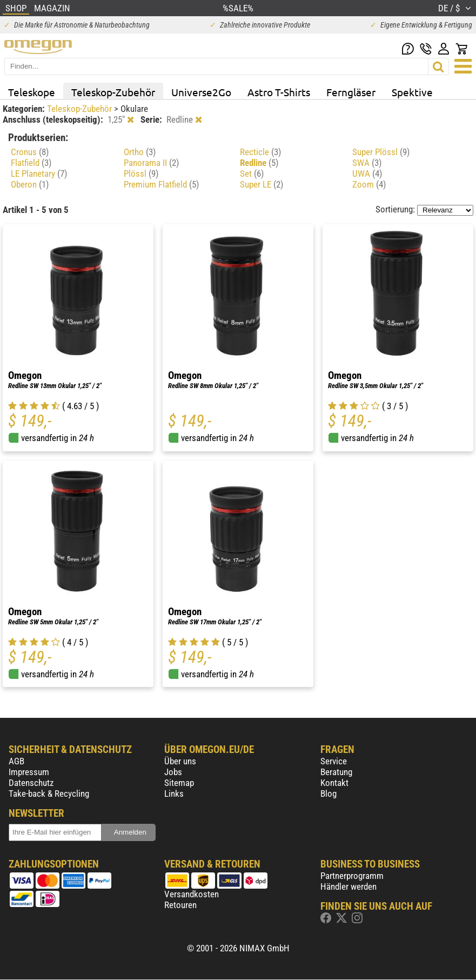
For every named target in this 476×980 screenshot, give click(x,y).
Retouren (180, 905)
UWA (367, 174)
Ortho (140, 152)
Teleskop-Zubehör (113, 92)
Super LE (262, 184)
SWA (367, 163)
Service (334, 761)
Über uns (180, 761)
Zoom (369, 184)
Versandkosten (192, 894)
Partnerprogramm (352, 876)
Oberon (30, 184)
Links (174, 794)
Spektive (412, 92)
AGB (16, 761)
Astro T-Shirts (279, 92)
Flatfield (31, 163)
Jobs (173, 772)
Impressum (29, 772)
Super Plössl (381, 152)
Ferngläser (351, 92)
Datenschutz (31, 783)
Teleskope (32, 92)
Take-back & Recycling (49, 794)
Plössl (141, 174)
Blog (328, 794)
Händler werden (348, 886)
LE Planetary (39, 174)
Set (252, 174)
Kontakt (334, 783)
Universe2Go (201, 92)
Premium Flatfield (161, 184)
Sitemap (179, 783)
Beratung (336, 772)
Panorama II (151, 163)
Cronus (30, 152)
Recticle (260, 152)
